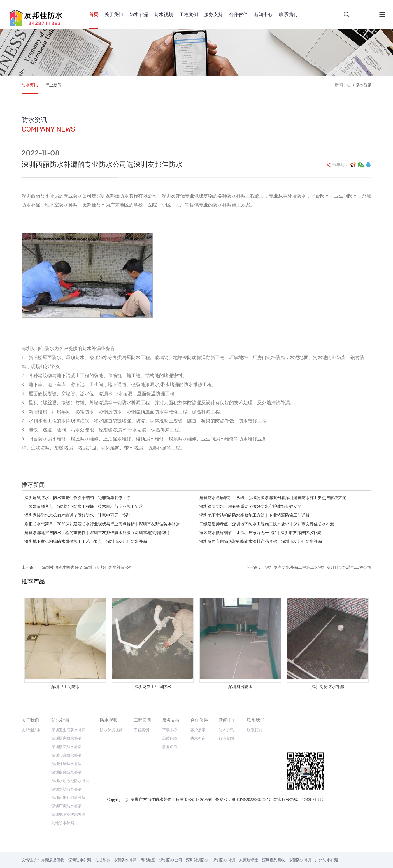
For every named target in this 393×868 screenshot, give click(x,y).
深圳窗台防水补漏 (66, 772)
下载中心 (170, 730)
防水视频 (164, 14)
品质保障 (170, 738)
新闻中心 (263, 14)
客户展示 (198, 730)
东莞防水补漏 (125, 860)
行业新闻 (53, 85)
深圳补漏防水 (197, 860)
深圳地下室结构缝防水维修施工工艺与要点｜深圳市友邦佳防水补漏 (86, 541)
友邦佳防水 (31, 730)
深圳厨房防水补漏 (328, 687)
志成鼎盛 (102, 860)
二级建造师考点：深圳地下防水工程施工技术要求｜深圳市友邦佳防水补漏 (267, 524)
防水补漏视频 (111, 730)
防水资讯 (30, 85)
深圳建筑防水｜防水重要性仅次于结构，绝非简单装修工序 (78, 498)
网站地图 (148, 860)
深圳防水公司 (171, 860)
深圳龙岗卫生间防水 (153, 687)
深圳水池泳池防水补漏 (70, 781)
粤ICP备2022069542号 (251, 800)
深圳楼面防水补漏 (66, 747)
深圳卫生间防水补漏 (68, 730)
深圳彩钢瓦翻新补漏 (68, 798)
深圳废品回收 (273, 860)
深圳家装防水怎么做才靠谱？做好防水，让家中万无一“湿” (77, 515)
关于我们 (114, 14)
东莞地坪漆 (249, 860)
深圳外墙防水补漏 (66, 764)
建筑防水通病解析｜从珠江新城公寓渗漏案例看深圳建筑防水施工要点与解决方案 (273, 498)
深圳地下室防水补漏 (68, 814)
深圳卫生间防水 (65, 687)
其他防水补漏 (63, 823)
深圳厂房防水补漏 (66, 806)
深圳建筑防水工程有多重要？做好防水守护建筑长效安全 (250, 506)
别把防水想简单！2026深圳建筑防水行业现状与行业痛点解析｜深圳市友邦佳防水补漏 (102, 524)
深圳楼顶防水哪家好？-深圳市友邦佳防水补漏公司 (88, 567)
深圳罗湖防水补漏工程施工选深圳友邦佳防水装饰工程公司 (318, 567)
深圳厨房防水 (240, 687)
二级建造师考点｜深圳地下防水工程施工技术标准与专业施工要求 (84, 506)
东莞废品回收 (53, 860)
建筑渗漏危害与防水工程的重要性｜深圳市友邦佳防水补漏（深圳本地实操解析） (98, 533)
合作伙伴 (238, 14)
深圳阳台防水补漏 (66, 755)
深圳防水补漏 (80, 860)
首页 (94, 14)
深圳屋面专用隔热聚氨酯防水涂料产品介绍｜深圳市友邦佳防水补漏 (261, 541)
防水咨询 (198, 738)
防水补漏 (139, 14)
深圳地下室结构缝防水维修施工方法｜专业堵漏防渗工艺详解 (255, 515)
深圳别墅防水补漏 (66, 789)
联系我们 (288, 14)
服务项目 (170, 747)
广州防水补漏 (327, 860)
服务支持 (213, 14)
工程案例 (189, 14)
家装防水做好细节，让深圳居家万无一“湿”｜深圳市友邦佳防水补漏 (260, 533)
